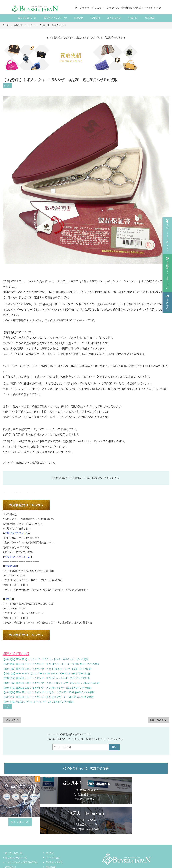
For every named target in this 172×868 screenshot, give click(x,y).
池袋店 (8, 599)
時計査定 (50, 847)
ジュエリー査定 (53, 828)
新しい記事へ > (159, 720)
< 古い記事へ (12, 720)
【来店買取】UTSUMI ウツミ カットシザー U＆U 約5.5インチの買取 (38, 702)
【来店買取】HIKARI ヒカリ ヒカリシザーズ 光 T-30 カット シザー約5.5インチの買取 (47, 669)
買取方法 (133, 18)
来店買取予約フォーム (16, 533)
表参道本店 (11, 566)
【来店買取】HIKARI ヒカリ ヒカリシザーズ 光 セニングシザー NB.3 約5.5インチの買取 (48, 697)
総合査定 (50, 823)
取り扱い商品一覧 (27, 18)
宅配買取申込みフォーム (18, 557)
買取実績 (79, 18)
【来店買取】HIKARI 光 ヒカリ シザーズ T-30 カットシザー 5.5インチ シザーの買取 (46, 674)
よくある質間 (114, 18)
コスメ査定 (51, 851)
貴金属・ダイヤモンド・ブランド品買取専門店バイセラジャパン (131, 849)
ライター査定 (52, 856)
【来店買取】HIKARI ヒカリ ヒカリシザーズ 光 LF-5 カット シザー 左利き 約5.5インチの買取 (51, 664)
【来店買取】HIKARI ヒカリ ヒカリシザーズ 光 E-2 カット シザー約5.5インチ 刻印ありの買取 (51, 683)
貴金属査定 (51, 837)
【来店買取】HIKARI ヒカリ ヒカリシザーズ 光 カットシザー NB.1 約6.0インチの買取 (47, 688)
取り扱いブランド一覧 (55, 18)
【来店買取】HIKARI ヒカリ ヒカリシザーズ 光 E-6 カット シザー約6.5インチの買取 (46, 678)
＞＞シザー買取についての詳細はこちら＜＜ (29, 463)
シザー (7, 86)
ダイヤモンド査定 (54, 832)
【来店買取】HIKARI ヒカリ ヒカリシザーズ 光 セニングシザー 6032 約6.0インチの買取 (48, 692)
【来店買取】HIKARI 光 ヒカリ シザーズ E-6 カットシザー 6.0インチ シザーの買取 (45, 659)
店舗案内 (95, 18)
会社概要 (150, 18)
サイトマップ (52, 861)
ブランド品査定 (53, 842)
